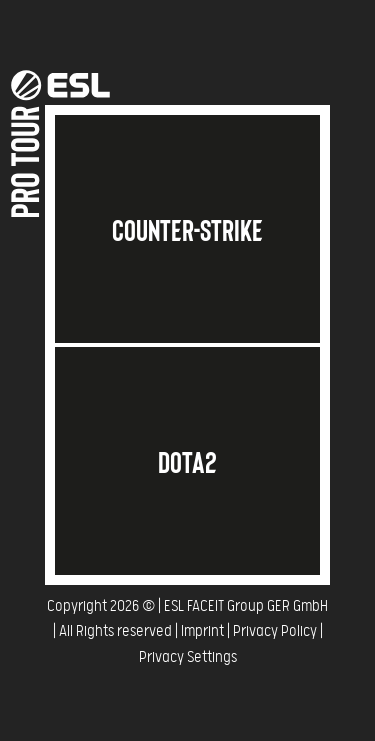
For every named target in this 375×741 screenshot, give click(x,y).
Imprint (202, 631)
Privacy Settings (188, 657)
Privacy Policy (275, 631)
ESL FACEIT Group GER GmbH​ (246, 606)
